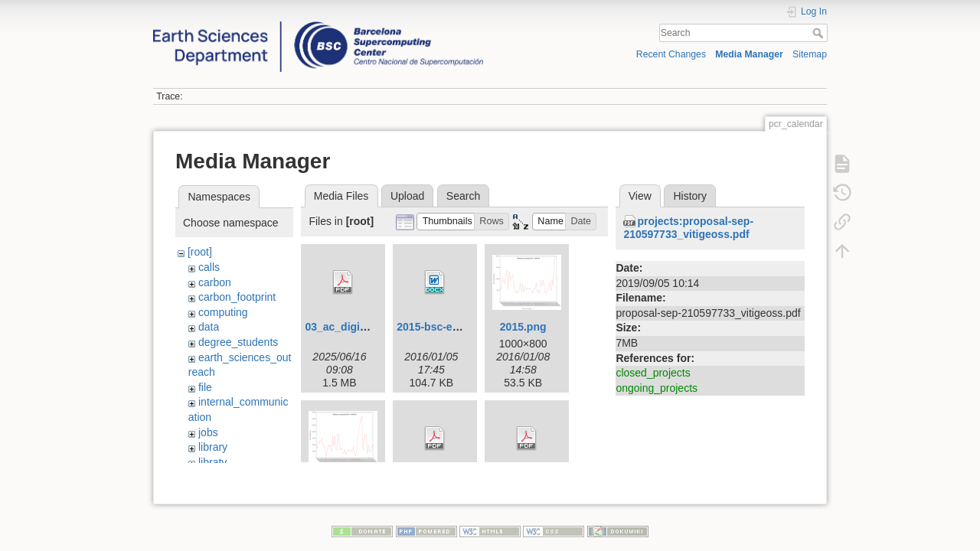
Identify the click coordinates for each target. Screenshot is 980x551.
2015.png (523, 327)
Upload (407, 196)
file (205, 387)
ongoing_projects (657, 388)
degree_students (238, 342)
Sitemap (810, 54)
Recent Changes (671, 54)
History (690, 196)
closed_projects (653, 373)
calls (209, 267)
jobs (208, 432)
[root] (200, 252)
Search (820, 33)
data (209, 327)
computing (223, 312)
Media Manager (749, 54)
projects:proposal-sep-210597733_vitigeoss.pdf (688, 228)
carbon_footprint (237, 297)
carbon (215, 282)
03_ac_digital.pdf (348, 327)
